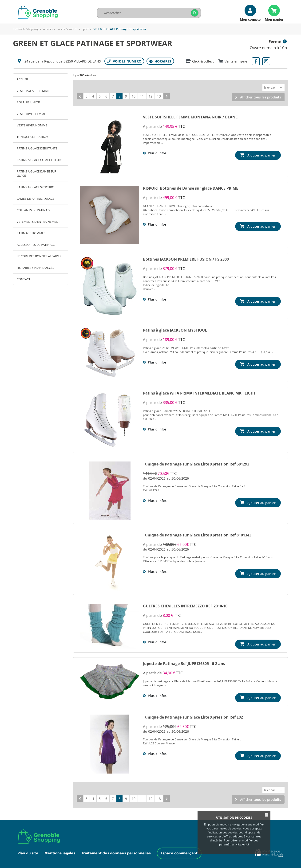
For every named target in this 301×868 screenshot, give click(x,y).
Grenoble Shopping (26, 29)
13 (159, 96)
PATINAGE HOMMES (31, 233)
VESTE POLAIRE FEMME (33, 91)
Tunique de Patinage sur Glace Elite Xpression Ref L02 (193, 716)
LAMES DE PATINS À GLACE (36, 199)
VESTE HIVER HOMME (32, 125)
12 (150, 96)
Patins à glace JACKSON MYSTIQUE (175, 329)
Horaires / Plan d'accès (35, 268)
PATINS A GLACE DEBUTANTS (37, 148)
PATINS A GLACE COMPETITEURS (40, 160)
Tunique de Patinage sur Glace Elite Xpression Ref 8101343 (197, 534)
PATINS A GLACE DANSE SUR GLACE (36, 173)
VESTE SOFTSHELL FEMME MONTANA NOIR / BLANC (190, 116)
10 (134, 96)
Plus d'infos (157, 152)
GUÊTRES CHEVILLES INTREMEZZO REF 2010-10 (185, 605)
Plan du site (28, 852)
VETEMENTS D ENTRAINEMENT (38, 222)
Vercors (48, 29)
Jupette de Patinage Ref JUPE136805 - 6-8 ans (184, 663)
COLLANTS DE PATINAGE (34, 210)
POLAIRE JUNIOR (28, 102)
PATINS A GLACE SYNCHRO (36, 187)
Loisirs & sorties (67, 29)
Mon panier (274, 19)
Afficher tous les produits (261, 96)
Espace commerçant (179, 852)
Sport (85, 29)
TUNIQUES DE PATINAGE (34, 137)
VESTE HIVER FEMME (31, 114)
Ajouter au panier (261, 154)
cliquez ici (242, 844)
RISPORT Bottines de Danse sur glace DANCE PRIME (191, 188)
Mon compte (250, 19)
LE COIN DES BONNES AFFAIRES (39, 256)
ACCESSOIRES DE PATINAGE (36, 245)
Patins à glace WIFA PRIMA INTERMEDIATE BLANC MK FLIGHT (199, 392)
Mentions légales (60, 852)
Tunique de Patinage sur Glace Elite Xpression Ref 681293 (196, 463)
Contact (24, 279)
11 (142, 96)
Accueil (23, 79)
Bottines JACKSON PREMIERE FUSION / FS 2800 (186, 258)
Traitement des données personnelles (116, 852)
